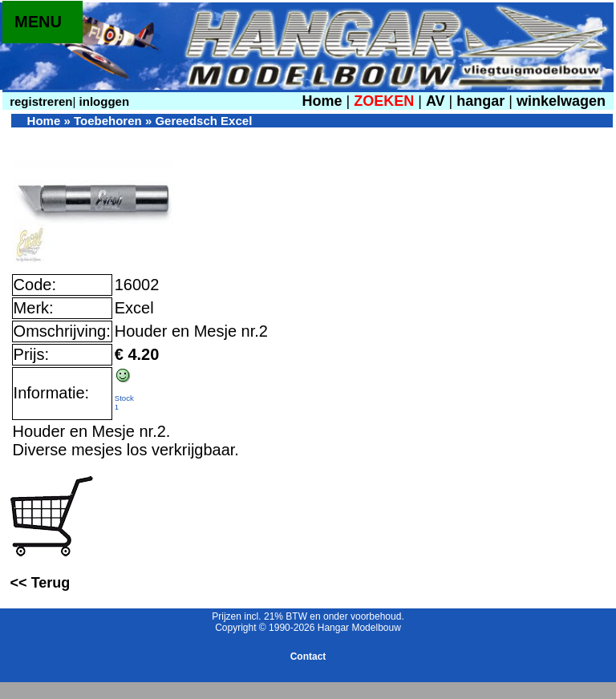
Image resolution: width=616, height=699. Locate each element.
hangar (480, 101)
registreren (40, 101)
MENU (38, 22)
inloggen (102, 101)
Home (322, 101)
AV (438, 101)
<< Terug (41, 583)
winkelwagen (561, 101)
